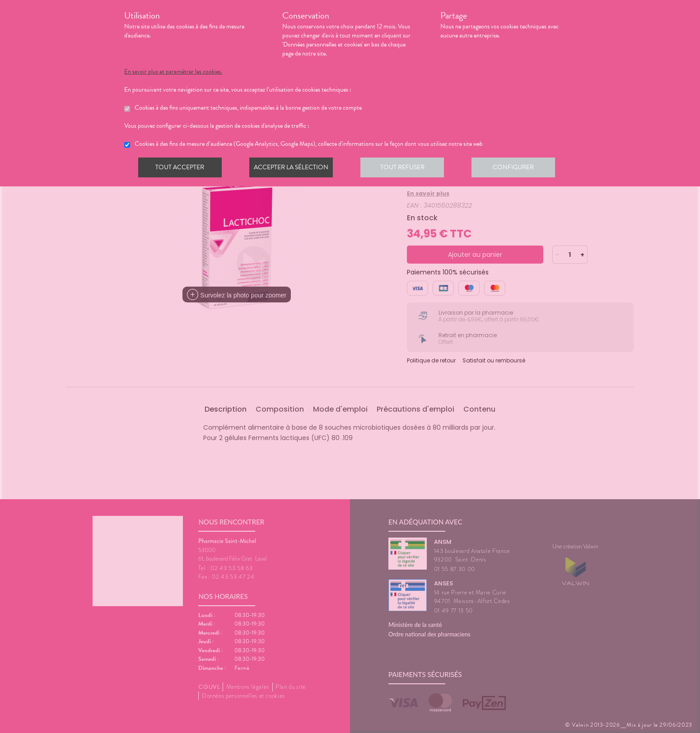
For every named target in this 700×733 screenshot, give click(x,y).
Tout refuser (407, 169)
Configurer (519, 169)
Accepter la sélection (294, 169)
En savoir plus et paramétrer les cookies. (173, 72)
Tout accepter (181, 169)
